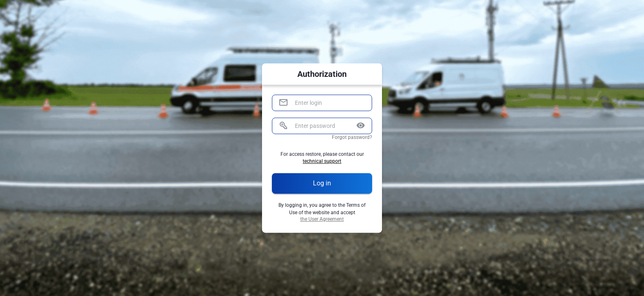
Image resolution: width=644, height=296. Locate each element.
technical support (322, 162)
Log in (322, 184)
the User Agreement (322, 219)
